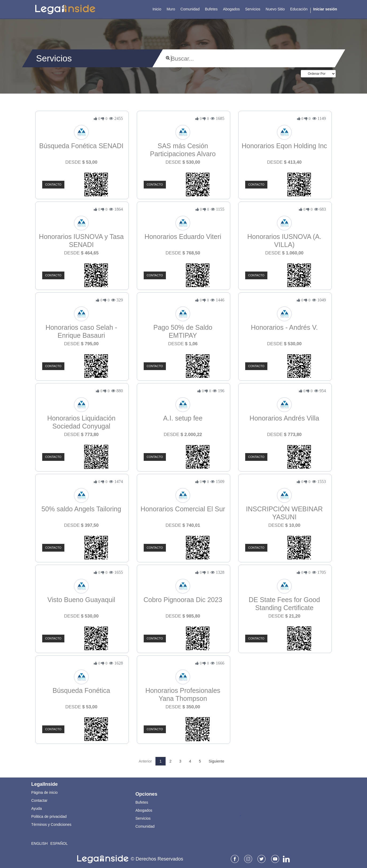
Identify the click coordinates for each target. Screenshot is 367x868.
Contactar (39, 800)
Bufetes (142, 802)
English (39, 843)
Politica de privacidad (49, 816)
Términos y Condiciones (51, 824)
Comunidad (145, 826)
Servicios (143, 818)
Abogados (144, 810)
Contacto (53, 184)
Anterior (145, 761)
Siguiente (216, 761)
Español (59, 843)
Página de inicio (44, 792)
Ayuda (36, 808)
